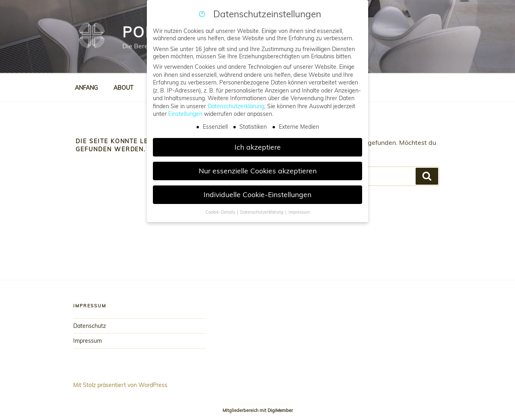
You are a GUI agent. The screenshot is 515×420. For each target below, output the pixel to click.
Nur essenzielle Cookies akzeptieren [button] (258, 171)
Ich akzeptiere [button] (258, 147)
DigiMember (280, 410)
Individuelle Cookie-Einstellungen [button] (257, 194)
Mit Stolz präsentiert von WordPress (120, 385)
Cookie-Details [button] (221, 212)
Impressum (88, 341)
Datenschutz (90, 326)
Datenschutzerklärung (236, 106)
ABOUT (123, 88)
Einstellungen (185, 114)
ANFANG (86, 88)
